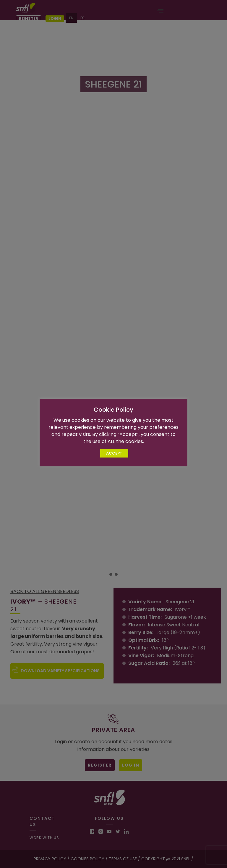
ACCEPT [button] (114, 453)
